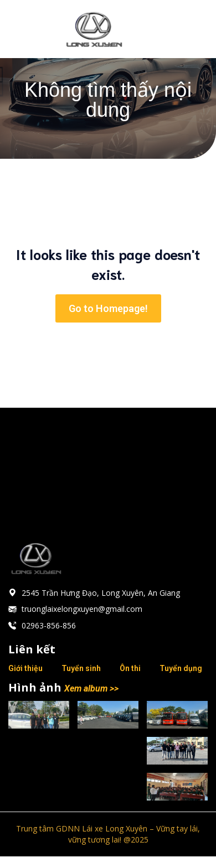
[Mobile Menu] (191, 29)
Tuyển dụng (181, 668)
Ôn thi (130, 668)
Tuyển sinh (81, 668)
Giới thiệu (25, 668)
